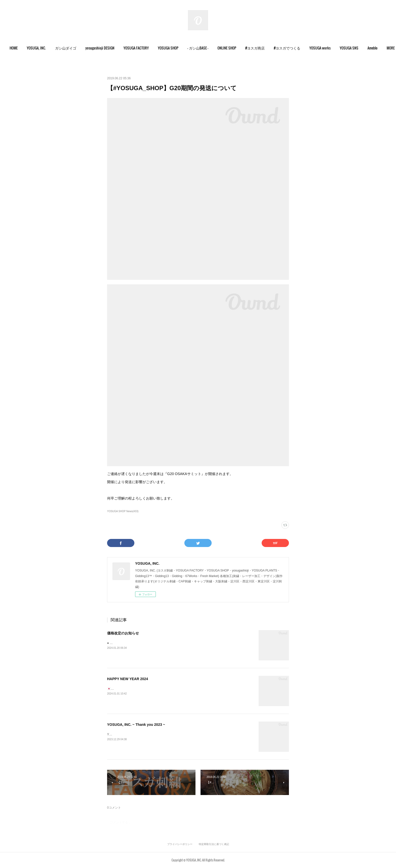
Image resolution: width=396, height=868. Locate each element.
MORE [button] (377, 48)
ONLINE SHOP (232, 48)
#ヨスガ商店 (261, 48)
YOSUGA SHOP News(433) (123, 511)
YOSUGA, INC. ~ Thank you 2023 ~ (136, 725)
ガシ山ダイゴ (71, 48)
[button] (19, 48)
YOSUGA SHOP (174, 48)
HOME (19, 48)
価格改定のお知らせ (123, 633)
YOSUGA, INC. (42, 48)
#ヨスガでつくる (293, 48)
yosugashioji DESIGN (105, 48)
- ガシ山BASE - (203, 48)
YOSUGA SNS (355, 48)
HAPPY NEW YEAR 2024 (128, 679)
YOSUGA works (326, 48)
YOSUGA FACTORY (142, 48)
